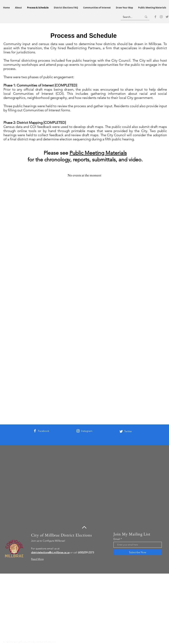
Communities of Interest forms (47, 110)
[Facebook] (155, 17)
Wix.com (52, 642)
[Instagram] (161, 17)
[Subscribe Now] (138, 552)
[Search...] (130, 17)
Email (117, 539)
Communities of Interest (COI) (38, 94)
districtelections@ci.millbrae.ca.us (50, 552)
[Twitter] (167, 17)
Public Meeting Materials (98, 153)
